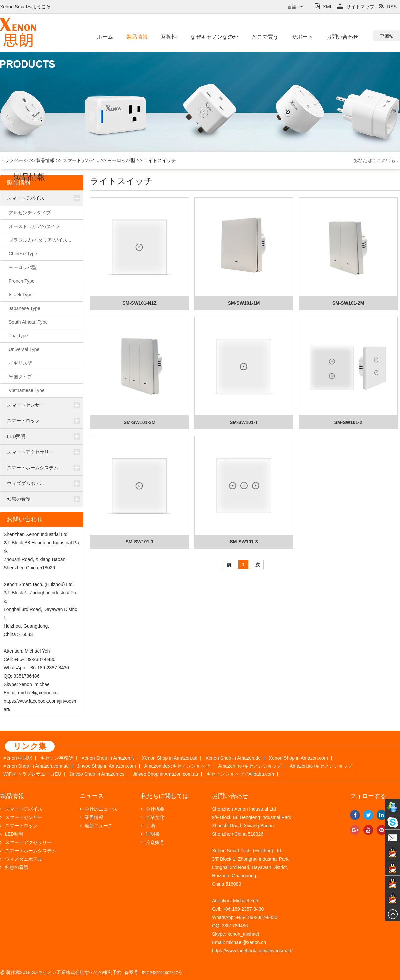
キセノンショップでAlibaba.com (240, 774)
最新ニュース (96, 826)
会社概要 (152, 809)
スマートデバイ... (81, 160)
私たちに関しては (165, 796)
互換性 (169, 37)
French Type (22, 281)
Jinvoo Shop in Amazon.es (97, 774)
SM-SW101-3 (244, 542)
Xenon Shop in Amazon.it (107, 758)
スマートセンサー (26, 405)
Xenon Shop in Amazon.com (298, 758)
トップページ (14, 160)
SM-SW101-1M (244, 303)
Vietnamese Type (27, 390)
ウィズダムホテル (26, 483)
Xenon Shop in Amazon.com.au (36, 766)
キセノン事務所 (57, 758)
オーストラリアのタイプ (34, 226)
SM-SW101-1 (139, 542)
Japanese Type (24, 308)
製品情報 (137, 37)
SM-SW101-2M (348, 303)
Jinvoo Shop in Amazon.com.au (165, 774)
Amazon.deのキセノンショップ (177, 766)
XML (324, 7)
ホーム (105, 37)
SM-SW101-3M (140, 422)
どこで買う (265, 37)
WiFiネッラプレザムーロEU (32, 774)
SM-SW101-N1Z (139, 303)
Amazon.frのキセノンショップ (250, 766)
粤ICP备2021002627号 (162, 972)
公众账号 (152, 842)
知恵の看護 (19, 499)
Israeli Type (20, 295)
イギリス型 (20, 363)
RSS (388, 7)
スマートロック (23, 421)
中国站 (387, 36)
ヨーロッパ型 (121, 160)
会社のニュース (98, 809)
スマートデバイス (26, 198)
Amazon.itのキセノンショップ (321, 766)
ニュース (92, 796)
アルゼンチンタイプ (30, 213)
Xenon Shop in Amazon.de (233, 758)
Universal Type (24, 349)
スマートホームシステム (33, 468)
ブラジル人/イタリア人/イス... (40, 240)
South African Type (28, 322)
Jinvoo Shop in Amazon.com (106, 766)
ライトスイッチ (160, 160)
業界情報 (91, 817)
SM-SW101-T (244, 422)
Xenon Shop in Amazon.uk (169, 758)
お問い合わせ (342, 37)
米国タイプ (20, 377)
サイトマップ (356, 7)
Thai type (18, 336)
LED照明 (16, 436)
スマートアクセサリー (30, 452)
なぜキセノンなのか (214, 37)
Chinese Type (23, 254)
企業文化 (152, 817)
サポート (302, 37)
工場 (148, 826)
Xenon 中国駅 (18, 758)
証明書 (150, 834)
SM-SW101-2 (348, 422)
